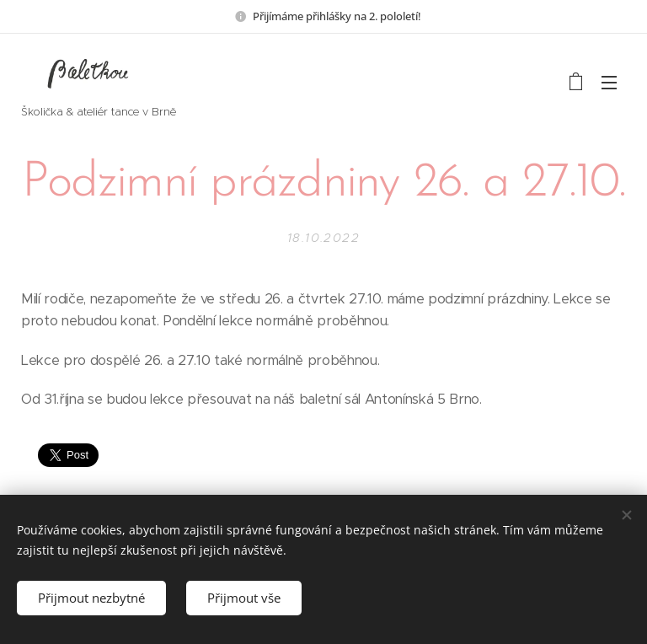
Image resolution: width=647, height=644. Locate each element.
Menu (609, 83)
